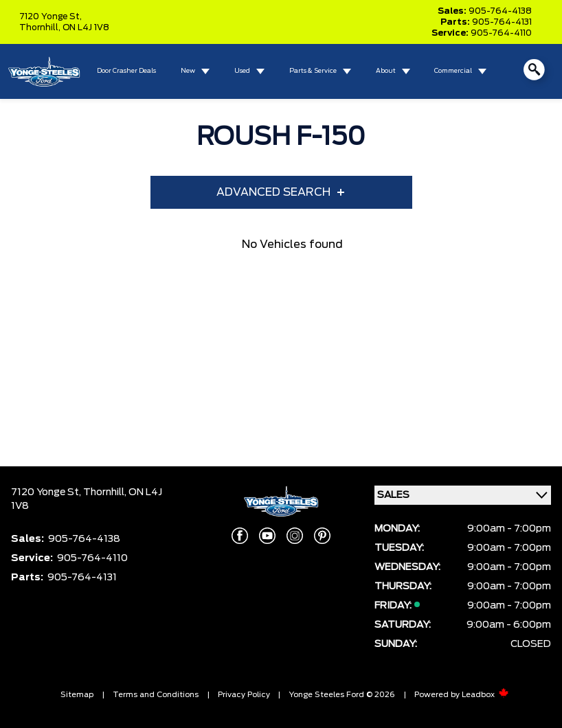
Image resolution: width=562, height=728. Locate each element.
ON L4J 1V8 (86, 27)
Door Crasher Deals (126, 71)
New (188, 71)
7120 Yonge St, (50, 16)
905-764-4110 (501, 33)
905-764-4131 (502, 22)
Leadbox (485, 695)
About (386, 71)
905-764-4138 (500, 11)
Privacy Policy (244, 695)
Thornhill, (41, 27)
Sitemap (77, 695)
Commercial (453, 71)
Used (242, 71)
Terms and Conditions (156, 695)
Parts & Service (313, 71)
